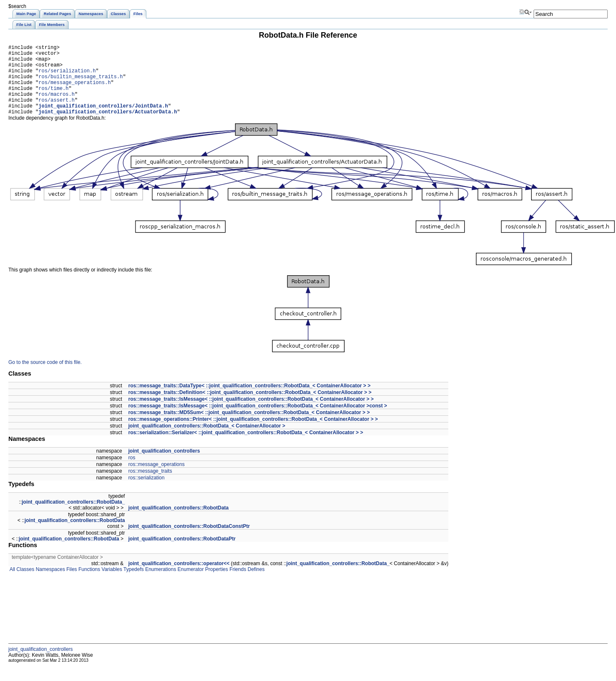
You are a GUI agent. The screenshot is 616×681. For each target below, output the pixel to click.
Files (71, 584)
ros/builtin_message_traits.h (81, 84)
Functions (88, 584)
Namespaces (50, 584)
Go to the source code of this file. (45, 377)
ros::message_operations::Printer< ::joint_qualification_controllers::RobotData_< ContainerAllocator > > (253, 434)
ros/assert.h (56, 112)
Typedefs (133, 584)
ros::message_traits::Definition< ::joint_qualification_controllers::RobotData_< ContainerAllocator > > (250, 407)
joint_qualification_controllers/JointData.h (103, 119)
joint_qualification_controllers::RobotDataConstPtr (189, 541)
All (12, 584)
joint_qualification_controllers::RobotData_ (73, 517)
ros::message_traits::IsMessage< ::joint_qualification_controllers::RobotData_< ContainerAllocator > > (251, 414)
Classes (25, 584)
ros (132, 473)
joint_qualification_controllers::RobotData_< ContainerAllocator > (207, 441)
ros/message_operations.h (75, 91)
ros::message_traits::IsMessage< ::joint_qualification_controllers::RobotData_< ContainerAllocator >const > (258, 421)
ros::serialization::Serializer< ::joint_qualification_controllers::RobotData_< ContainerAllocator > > (246, 448)
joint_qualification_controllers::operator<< (179, 579)
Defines (256, 584)
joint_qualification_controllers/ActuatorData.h (108, 127)
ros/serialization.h (67, 77)
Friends (237, 584)
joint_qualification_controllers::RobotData (179, 523)
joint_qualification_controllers (164, 466)
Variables (111, 584)
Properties (216, 584)
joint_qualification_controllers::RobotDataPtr (182, 554)
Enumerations (160, 584)
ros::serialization (147, 493)
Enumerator (190, 584)
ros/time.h (54, 98)
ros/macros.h (56, 105)
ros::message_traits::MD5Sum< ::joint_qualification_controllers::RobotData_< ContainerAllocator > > (249, 428)
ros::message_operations (157, 479)
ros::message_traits (150, 486)
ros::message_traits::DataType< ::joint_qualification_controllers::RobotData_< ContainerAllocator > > (249, 401)
